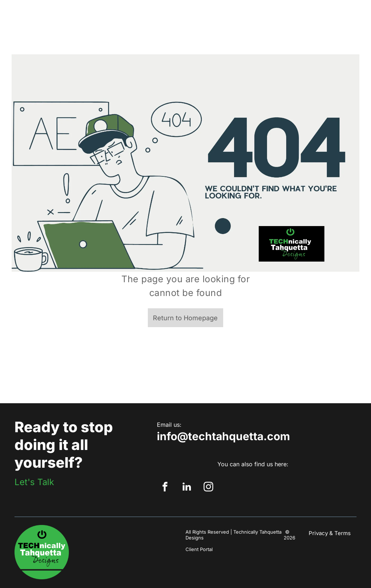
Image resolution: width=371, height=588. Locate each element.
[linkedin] (187, 488)
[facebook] (165, 488)
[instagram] (208, 488)
